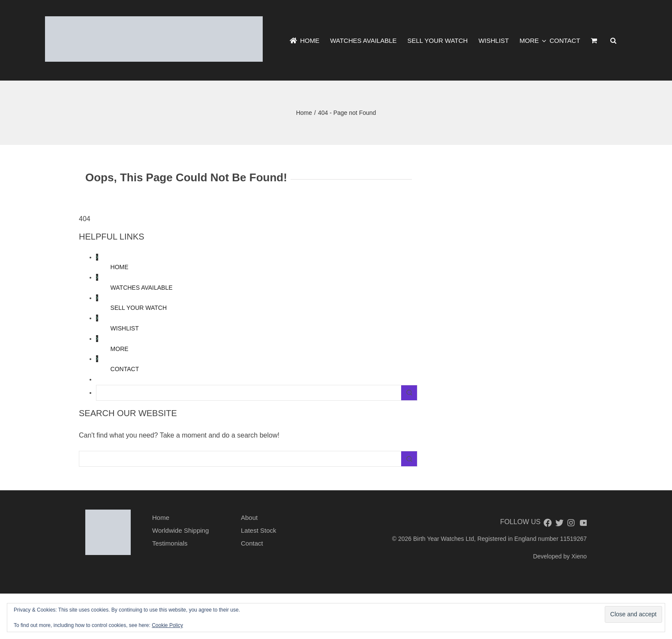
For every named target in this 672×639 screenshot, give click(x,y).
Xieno (579, 556)
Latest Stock (259, 530)
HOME (120, 267)
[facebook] (547, 523)
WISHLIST (125, 328)
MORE (120, 349)
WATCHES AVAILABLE (142, 288)
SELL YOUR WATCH (139, 308)
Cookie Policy (167, 625)
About (249, 517)
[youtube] (583, 523)
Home (161, 517)
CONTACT (125, 369)
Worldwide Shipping (180, 530)
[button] (613, 40)
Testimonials (170, 543)
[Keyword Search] (249, 393)
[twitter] (559, 523)
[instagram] (571, 523)
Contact (252, 543)
